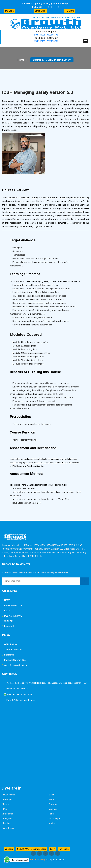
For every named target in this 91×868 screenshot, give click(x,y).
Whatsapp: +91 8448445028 (18, 695)
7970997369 (39, 41)
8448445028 (39, 35)
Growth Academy (37, 860)
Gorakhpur (54, 804)
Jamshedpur (55, 819)
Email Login (40, 11)
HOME (6, 600)
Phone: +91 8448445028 (16, 689)
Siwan (52, 795)
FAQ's (6, 611)
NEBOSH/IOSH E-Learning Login (32, 849)
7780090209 (52, 41)
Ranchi (52, 814)
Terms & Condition (12, 650)
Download (8, 626)
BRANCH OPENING (12, 605)
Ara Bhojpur (9, 828)
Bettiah (7, 823)
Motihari (53, 823)
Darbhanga (8, 814)
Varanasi (53, 809)
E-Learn (70, 11)
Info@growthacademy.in (56, 3)
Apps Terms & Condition (15, 665)
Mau (5, 809)
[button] (85, 41)
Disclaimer (8, 655)
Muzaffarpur (9, 795)
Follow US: (37, 7)
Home (23, 60)
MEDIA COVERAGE (12, 616)
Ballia (51, 799)
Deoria (6, 804)
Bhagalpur (8, 819)
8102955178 (52, 35)
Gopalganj (8, 799)
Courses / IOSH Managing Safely (52, 60)
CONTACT (8, 621)
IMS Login (9, 11)
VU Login (9, 849)
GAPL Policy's (10, 644)
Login (53, 849)
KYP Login (64, 849)
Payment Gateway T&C (14, 660)
